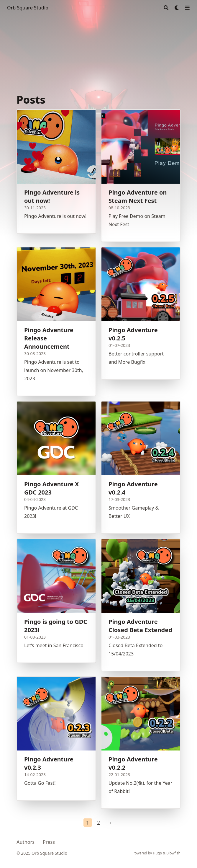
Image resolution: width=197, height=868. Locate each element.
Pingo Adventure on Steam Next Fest (138, 196)
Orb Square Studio (28, 8)
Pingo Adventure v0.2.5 (133, 334)
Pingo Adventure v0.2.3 (49, 763)
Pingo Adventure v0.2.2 (133, 763)
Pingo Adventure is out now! (52, 196)
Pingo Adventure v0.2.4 (133, 488)
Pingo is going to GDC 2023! (56, 626)
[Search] (166, 8)
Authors (26, 842)
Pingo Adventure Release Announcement (49, 338)
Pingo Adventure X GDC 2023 (51, 488)
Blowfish (173, 853)
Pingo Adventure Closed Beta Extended (140, 626)
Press (49, 842)
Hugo (157, 853)
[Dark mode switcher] (177, 8)
